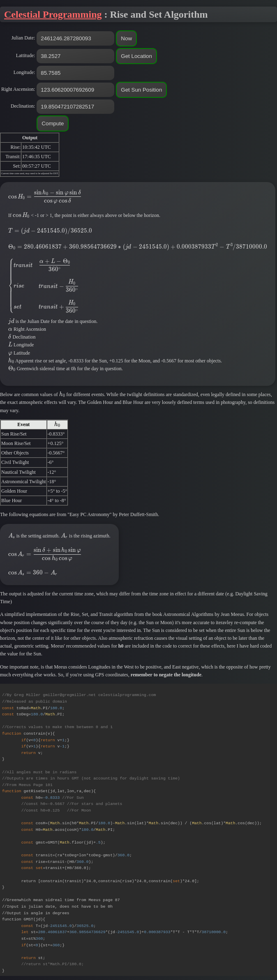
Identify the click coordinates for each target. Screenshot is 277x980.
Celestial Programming (53, 14)
